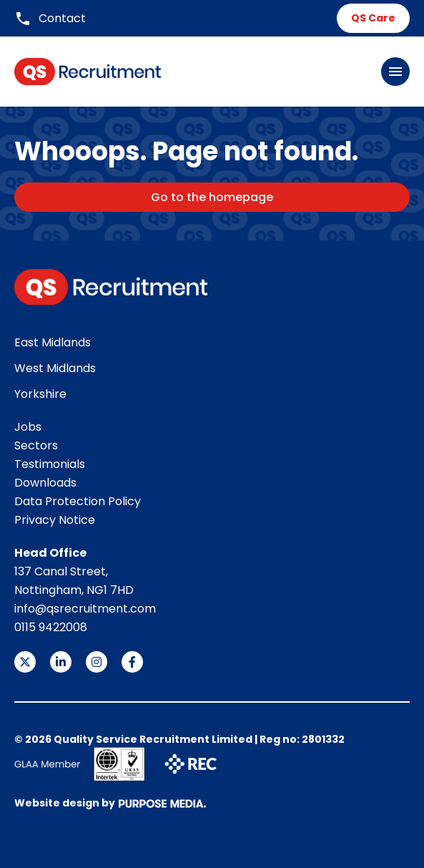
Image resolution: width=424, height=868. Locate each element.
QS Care (373, 18)
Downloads (45, 483)
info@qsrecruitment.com (85, 609)
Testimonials (50, 464)
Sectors (36, 445)
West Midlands (55, 368)
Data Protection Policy (78, 501)
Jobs (28, 427)
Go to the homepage (212, 197)
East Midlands (53, 342)
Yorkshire (40, 394)
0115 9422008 (51, 627)
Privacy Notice (55, 520)
